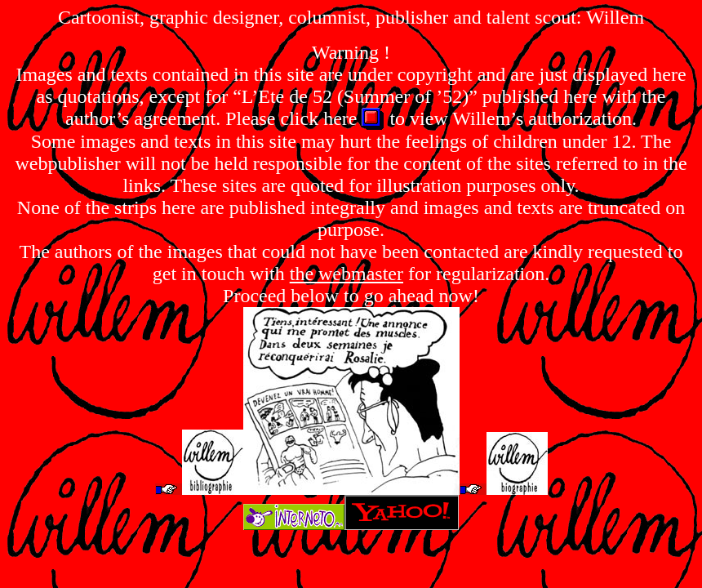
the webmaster (347, 274)
